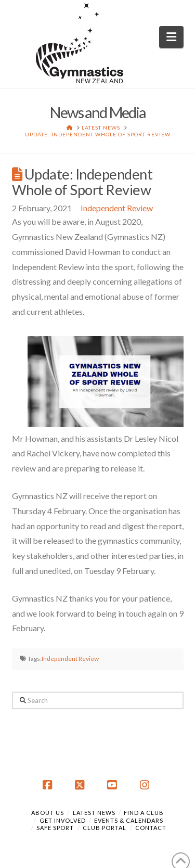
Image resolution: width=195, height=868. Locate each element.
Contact (151, 828)
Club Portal (105, 828)
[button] (171, 37)
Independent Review (117, 208)
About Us (48, 813)
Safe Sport (55, 828)
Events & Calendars (129, 820)
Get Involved (63, 820)
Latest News (94, 813)
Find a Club (144, 813)
